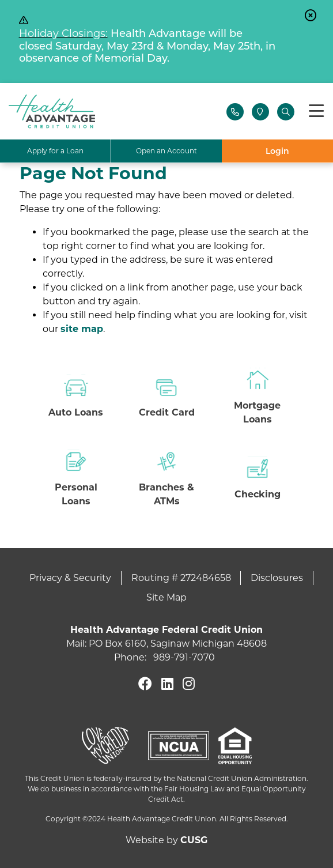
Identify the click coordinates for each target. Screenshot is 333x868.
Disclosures (277, 578)
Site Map (166, 597)
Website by (166, 840)
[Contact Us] (235, 112)
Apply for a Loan (55, 151)
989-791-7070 (184, 657)
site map (82, 329)
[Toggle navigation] (316, 112)
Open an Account (166, 151)
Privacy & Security (70, 578)
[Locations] (260, 112)
